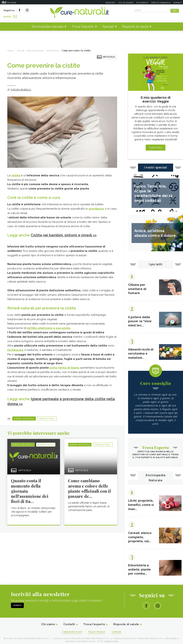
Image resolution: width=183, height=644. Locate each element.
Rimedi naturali (24, 417)
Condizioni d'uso (71, 634)
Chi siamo (46, 626)
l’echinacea (15, 348)
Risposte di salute (135, 25)
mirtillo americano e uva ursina (48, 327)
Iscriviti (44, 11)
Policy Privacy (97, 634)
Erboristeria (47, 417)
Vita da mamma (126, 3)
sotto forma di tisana (65, 366)
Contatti (68, 626)
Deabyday (110, 3)
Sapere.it (178, 3)
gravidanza (96, 207)
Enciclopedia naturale (48, 25)
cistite (16, 174)
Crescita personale (161, 3)
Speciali (108, 25)
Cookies (118, 634)
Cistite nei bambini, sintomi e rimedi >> (65, 234)
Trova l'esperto (83, 25)
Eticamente (142, 3)
